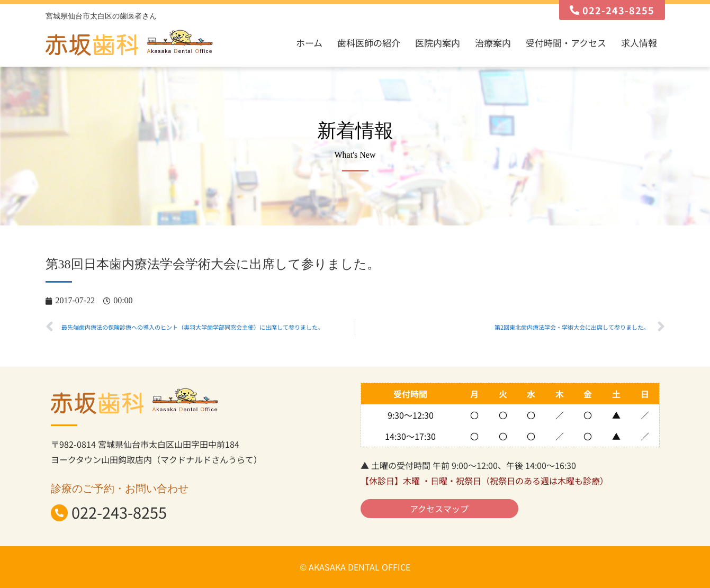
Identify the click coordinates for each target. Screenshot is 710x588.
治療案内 (493, 43)
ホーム (309, 43)
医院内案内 (438, 43)
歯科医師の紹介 (369, 43)
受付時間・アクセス (566, 43)
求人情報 (639, 43)
